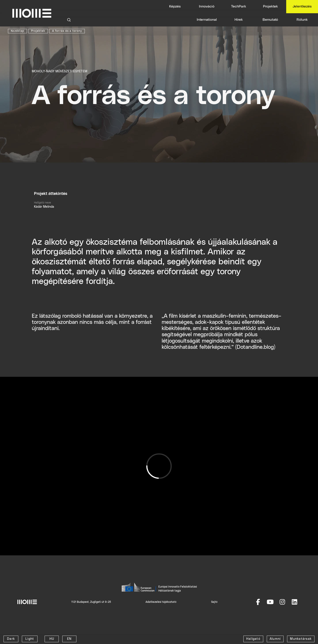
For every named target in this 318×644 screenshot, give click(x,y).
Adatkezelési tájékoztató (161, 602)
